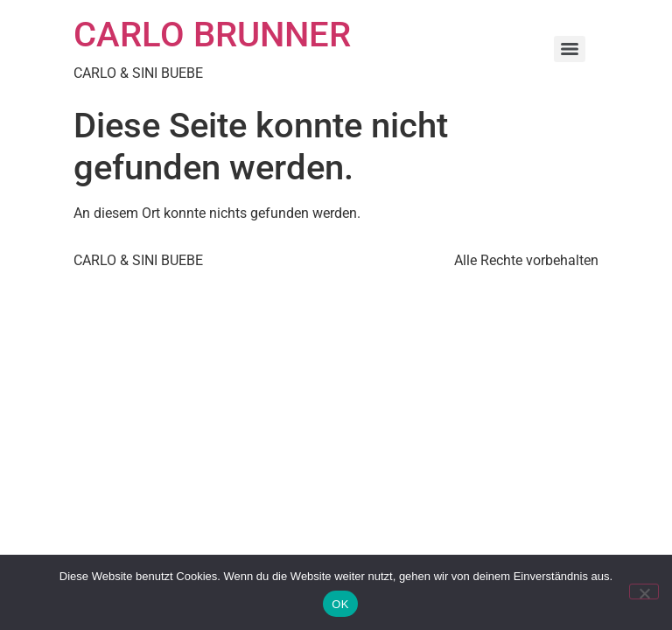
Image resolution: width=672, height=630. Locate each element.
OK (340, 604)
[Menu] (570, 49)
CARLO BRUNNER (212, 35)
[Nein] (644, 591)
